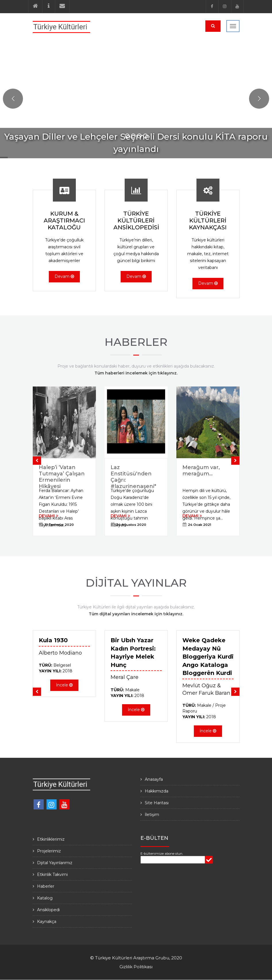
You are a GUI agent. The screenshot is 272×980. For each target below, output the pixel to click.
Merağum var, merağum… (201, 471)
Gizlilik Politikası (136, 967)
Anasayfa (154, 779)
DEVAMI (49, 516)
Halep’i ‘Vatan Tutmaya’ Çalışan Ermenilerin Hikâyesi (62, 477)
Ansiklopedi (48, 910)
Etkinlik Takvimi (52, 874)
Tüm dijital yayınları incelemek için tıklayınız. (136, 614)
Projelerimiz (49, 851)
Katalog (45, 898)
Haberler (46, 886)
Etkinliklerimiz (51, 839)
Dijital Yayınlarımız (55, 863)
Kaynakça (47, 922)
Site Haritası (157, 803)
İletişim (152, 815)
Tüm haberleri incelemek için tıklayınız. (136, 373)
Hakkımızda (157, 791)
